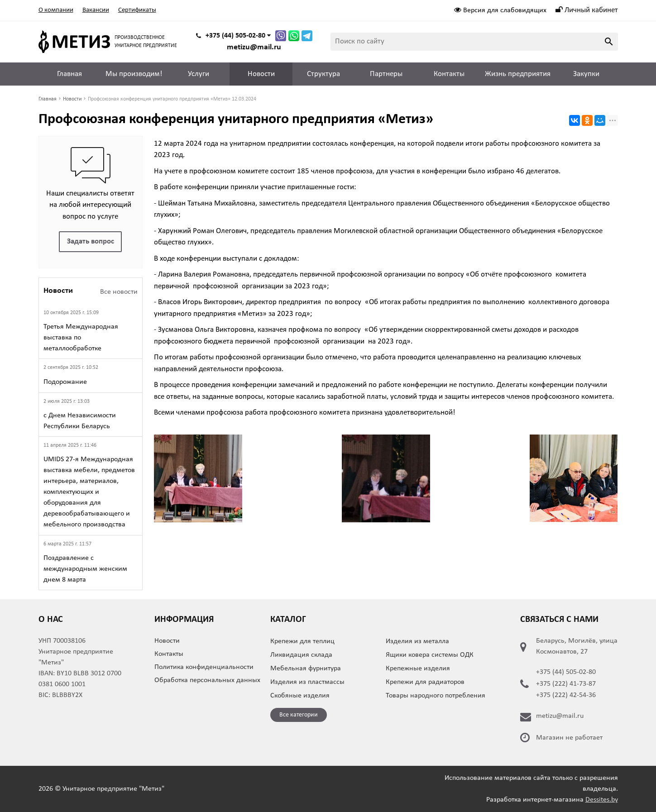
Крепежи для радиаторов (425, 682)
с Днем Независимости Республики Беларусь (80, 421)
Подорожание (65, 382)
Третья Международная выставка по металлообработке (81, 338)
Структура (323, 74)
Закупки (586, 74)
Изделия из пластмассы (307, 682)
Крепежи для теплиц (302, 641)
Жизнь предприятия (518, 74)
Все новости (119, 292)
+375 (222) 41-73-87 (566, 684)
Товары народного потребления (436, 696)
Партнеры (386, 74)
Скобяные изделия (300, 696)
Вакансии (96, 10)
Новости (261, 74)
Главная (69, 74)
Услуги (199, 74)
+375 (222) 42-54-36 (566, 695)
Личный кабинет (587, 10)
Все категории (299, 715)
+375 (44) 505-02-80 (566, 672)
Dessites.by (602, 800)
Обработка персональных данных (207, 680)
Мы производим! (134, 74)
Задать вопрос (91, 241)
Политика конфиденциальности (204, 667)
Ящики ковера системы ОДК (430, 655)
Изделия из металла (417, 641)
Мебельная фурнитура (306, 669)
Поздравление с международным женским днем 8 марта (85, 569)
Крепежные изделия (418, 669)
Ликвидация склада (301, 655)
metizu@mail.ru (254, 47)
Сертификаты (137, 10)
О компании (56, 10)
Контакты (449, 74)
